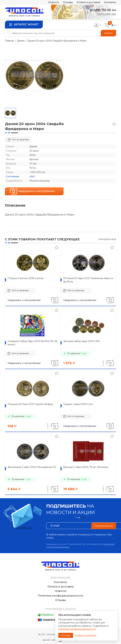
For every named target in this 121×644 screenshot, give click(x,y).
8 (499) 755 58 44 (102, 10)
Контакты (110, 2)
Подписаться (104, 526)
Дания (21, 41)
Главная (9, 41)
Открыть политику (86, 635)
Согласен (66, 635)
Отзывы (65, 2)
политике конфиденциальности (77, 629)
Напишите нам (106, 14)
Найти (108, 33)
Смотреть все (107, 239)
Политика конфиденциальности (61, 592)
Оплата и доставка (87, 2)
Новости (50, 2)
